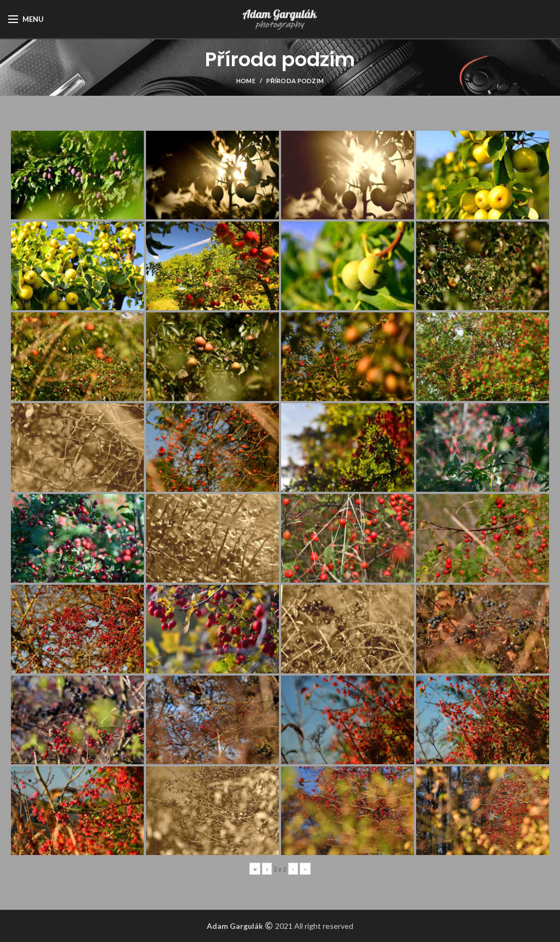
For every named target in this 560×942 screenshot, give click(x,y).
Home (246, 81)
